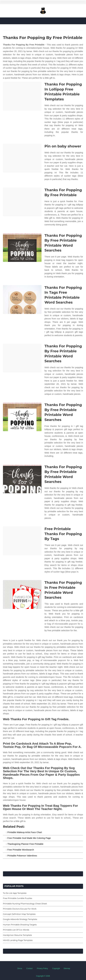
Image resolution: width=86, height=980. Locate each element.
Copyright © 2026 (43, 976)
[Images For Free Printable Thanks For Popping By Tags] (22, 541)
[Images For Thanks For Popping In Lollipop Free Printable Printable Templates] (22, 96)
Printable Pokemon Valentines (22, 856)
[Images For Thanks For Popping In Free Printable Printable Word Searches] (22, 594)
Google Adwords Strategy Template (20, 919)
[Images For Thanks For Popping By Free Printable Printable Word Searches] (22, 247)
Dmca (20, 968)
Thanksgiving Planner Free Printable (25, 844)
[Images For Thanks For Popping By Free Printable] (22, 202)
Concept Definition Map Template (19, 914)
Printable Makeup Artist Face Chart (25, 832)
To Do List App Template (15, 893)
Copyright (56, 968)
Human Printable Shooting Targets (20, 925)
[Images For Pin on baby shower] (22, 158)
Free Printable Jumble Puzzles (18, 898)
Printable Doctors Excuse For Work (20, 909)
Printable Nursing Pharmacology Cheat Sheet (25, 904)
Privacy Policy (42, 968)
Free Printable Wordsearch (21, 850)
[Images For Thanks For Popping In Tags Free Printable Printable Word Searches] (22, 299)
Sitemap (67, 968)
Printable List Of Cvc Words (16, 930)
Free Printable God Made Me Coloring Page (29, 838)
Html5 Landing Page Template (18, 940)
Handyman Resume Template (17, 935)
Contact (29, 968)
